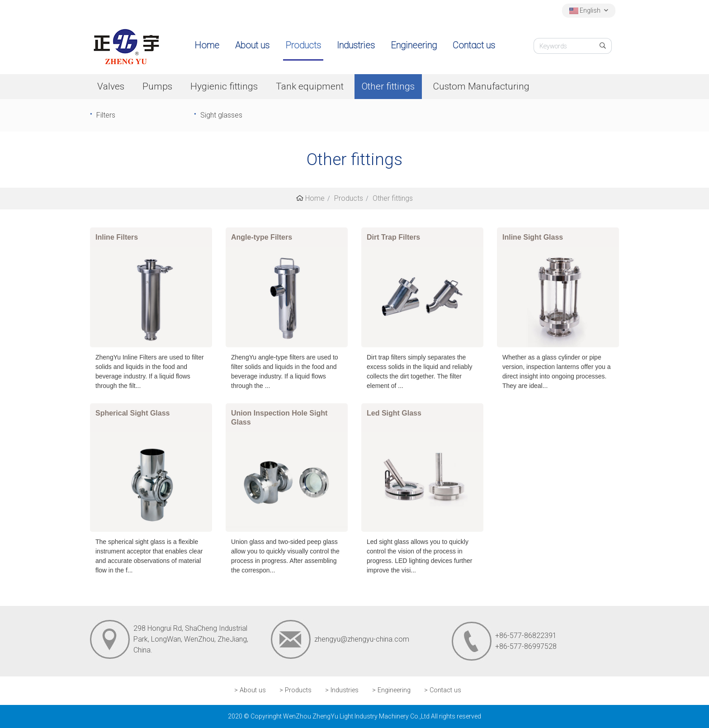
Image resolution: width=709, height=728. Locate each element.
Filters (106, 115)
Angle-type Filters (262, 237)
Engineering (414, 45)
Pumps (157, 86)
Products (303, 45)
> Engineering (391, 690)
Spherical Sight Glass (133, 413)
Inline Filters (117, 237)
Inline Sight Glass (533, 237)
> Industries (342, 690)
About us (252, 45)
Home (207, 45)
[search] (603, 46)
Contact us (474, 45)
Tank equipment (310, 86)
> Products (295, 690)
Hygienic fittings (224, 86)
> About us (250, 690)
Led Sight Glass (394, 413)
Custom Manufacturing (481, 86)
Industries (356, 45)
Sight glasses (221, 115)
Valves (111, 86)
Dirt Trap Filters (393, 237)
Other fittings (388, 86)
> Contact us (443, 690)
